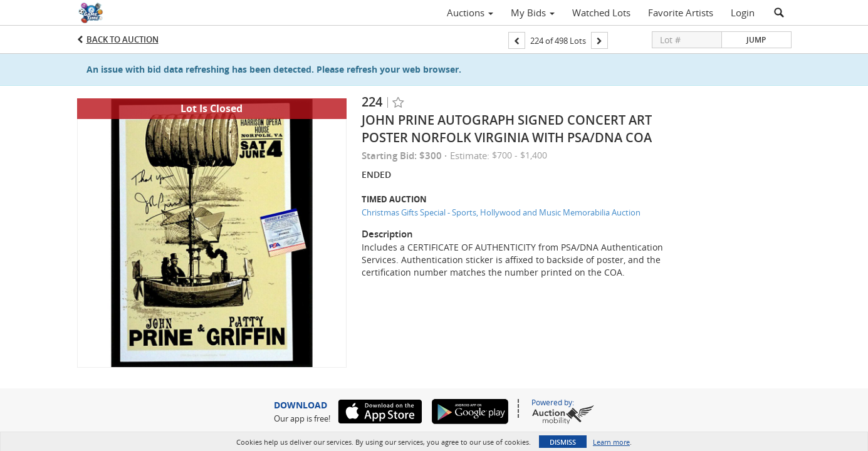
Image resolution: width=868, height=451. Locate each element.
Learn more (611, 442)
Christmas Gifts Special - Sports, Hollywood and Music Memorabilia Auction (501, 212)
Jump (756, 40)
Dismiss (563, 442)
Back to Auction (123, 39)
